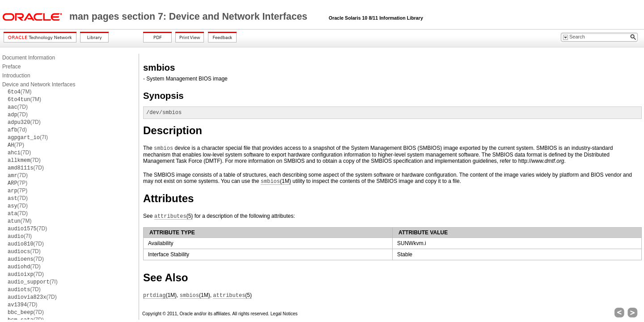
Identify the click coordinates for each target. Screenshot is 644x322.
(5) (174, 216)
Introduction (16, 76)
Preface (11, 67)
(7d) (17, 130)
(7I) (28, 137)
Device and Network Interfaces (39, 85)
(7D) (18, 107)
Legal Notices (284, 314)
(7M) (19, 92)
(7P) (16, 145)
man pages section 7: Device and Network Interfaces (190, 17)
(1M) (276, 181)
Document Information (29, 58)
